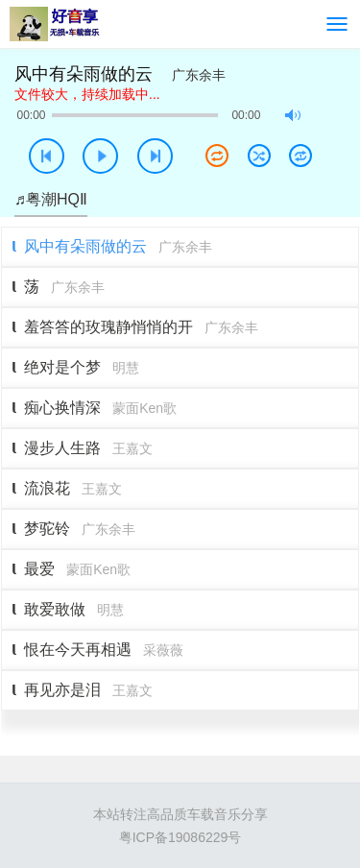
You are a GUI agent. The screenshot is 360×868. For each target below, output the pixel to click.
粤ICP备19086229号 (180, 837)
